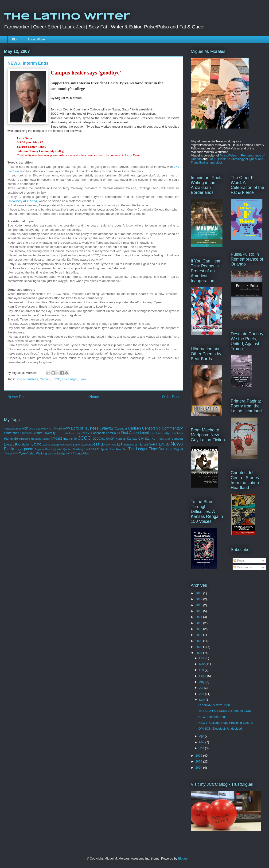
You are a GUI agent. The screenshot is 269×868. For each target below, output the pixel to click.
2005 (199, 761)
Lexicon (86, 444)
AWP (66, 428)
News (177, 444)
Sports (105, 449)
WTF (69, 453)
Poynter (39, 449)
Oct (202, 670)
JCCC (56, 379)
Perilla (9, 449)
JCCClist (99, 439)
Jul (202, 688)
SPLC (95, 449)
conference (12, 433)
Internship (70, 439)
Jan (202, 748)
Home (94, 397)
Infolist (57, 438)
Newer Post (17, 397)
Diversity (50, 433)
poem (29, 449)
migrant (143, 444)
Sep (202, 676)
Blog (15, 39)
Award (58, 428)
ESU (60, 433)
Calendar (121, 428)
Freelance (156, 433)
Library (105, 444)
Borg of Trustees (27, 379)
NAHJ (153, 444)
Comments (243, 567)
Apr (202, 736)
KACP (110, 439)
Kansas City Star (139, 439)
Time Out (157, 449)
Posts (239, 561)
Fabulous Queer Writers (77, 433)
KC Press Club (161, 439)
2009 (199, 641)
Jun (202, 694)
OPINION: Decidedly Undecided (220, 729)
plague (19, 449)
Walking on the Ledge (51, 453)
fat (118, 433)
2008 (199, 647)
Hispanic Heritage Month (35, 439)
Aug (202, 682)
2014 (199, 617)
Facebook (98, 433)
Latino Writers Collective (57, 444)
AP (51, 428)
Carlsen (45, 379)
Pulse (49, 449)
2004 (199, 768)
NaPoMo (164, 444)
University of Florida (22, 201)
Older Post (171, 397)
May (203, 700)
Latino (36, 444)
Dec (202, 658)
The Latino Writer (67, 17)
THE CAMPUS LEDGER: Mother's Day (225, 711)
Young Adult (81, 453)
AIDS (32, 429)
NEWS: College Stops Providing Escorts (226, 723)
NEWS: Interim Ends (212, 717)
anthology (42, 428)
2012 (199, 629)
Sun (125, 449)
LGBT (96, 444)
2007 (199, 653)
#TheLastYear (12, 428)
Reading (77, 449)
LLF (120, 444)
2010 (199, 635)
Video (31, 453)
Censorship (151, 428)
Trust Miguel (174, 449)
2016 (199, 605)
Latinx (77, 444)
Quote (67, 449)
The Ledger (70, 379)
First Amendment (135, 433)
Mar (202, 742)
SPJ (87, 449)
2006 (199, 756)
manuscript (130, 444)
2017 (199, 599)
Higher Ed (11, 439)
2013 (199, 623)
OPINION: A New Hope (214, 705)
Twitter (8, 453)
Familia (111, 433)
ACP (25, 428)
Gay (167, 433)
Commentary (172, 428)
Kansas (121, 439)
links (114, 444)
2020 (199, 593)
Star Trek (115, 449)
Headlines (177, 433)
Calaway (106, 428)
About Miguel (37, 39)
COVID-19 (26, 433)
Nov (202, 664)
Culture (38, 433)
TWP (16, 454)
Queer (58, 449)
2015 (199, 611)
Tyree (83, 379)
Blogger (183, 858)
